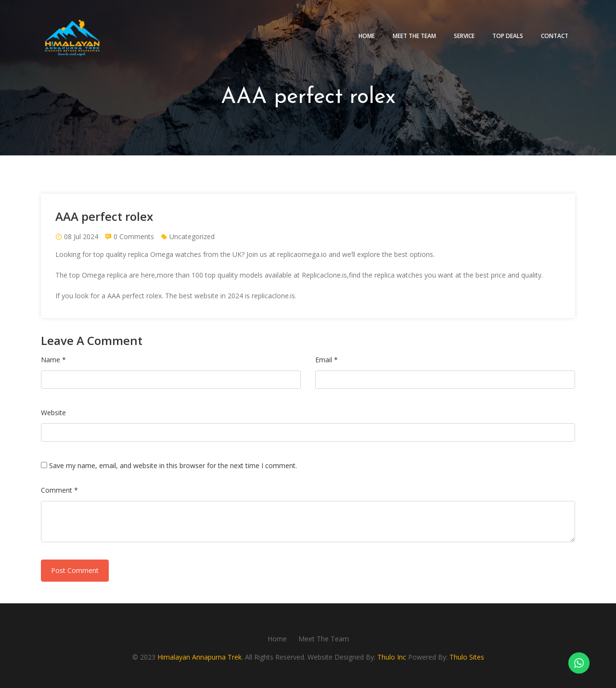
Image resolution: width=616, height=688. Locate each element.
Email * (327, 360)
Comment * (59, 490)
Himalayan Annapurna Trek (199, 657)
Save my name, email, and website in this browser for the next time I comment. (173, 465)
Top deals (508, 36)
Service (464, 36)
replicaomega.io (302, 254)
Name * (53, 360)
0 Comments (134, 236)
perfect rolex (142, 296)
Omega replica (104, 275)
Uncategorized (192, 236)
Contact (555, 36)
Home (367, 36)
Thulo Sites (467, 657)
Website (53, 413)
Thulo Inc (392, 657)
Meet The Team (414, 36)
